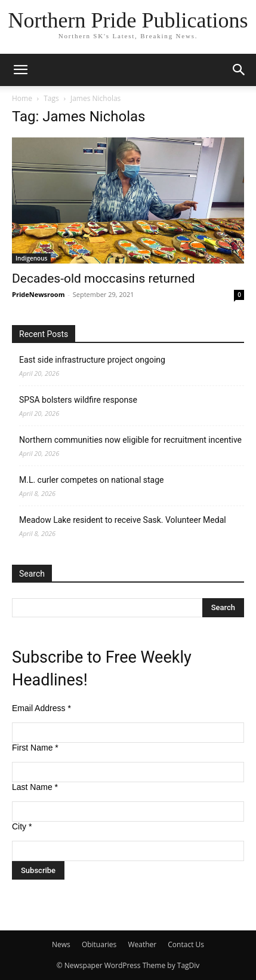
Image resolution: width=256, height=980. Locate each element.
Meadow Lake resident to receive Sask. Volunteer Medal (123, 520)
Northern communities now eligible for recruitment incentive (130, 440)
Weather (142, 944)
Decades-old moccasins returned (104, 278)
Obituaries (99, 944)
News (61, 944)
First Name (35, 748)
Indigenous (31, 258)
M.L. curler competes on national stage (91, 480)
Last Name (35, 787)
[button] (20, 70)
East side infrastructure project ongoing (92, 360)
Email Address (41, 708)
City (22, 826)
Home (22, 98)
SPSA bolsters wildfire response (78, 400)
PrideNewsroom (38, 294)
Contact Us (186, 944)
